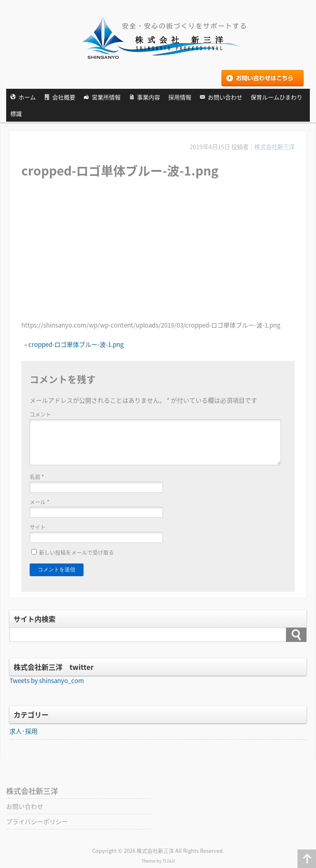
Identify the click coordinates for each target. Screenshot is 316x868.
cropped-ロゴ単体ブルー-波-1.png (76, 344)
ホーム (27, 97)
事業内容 (149, 97)
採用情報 (180, 97)
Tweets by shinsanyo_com (47, 681)
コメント (40, 414)
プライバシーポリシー (37, 822)
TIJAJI (169, 861)
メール (39, 502)
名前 (37, 477)
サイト (38, 527)
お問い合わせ (225, 97)
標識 (16, 113)
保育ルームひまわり (276, 97)
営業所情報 (106, 97)
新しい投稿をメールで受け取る (77, 552)
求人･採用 (23, 731)
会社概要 (64, 97)
